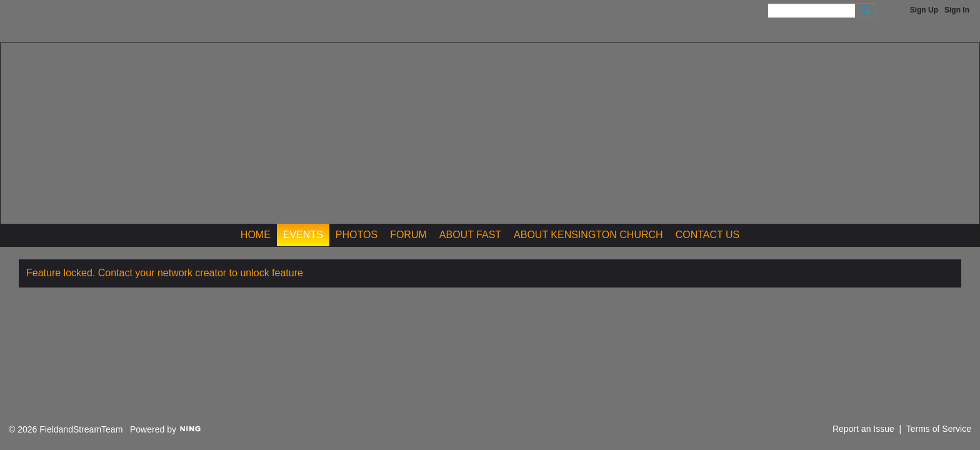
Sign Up (924, 10)
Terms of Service (939, 429)
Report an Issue (863, 429)
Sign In (957, 10)
